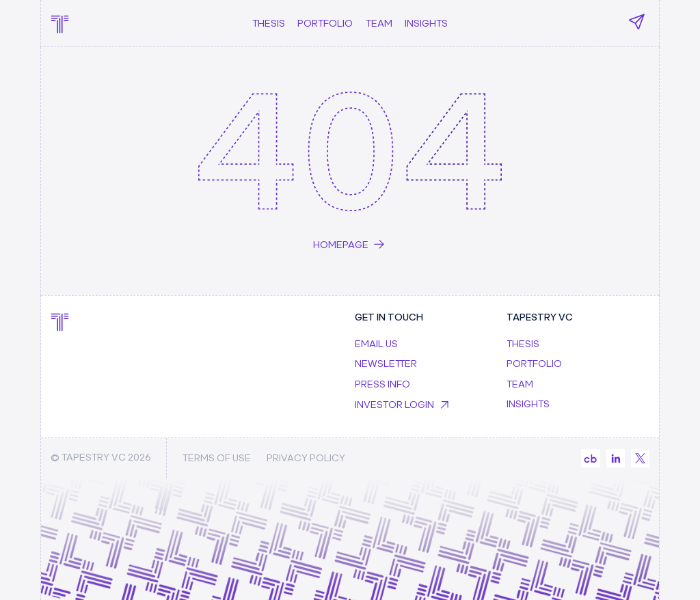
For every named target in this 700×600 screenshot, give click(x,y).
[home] (60, 23)
